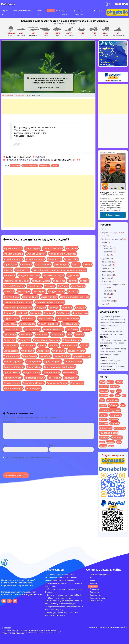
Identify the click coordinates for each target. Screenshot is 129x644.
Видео (39, 11)
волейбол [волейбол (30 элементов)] (104, 423)
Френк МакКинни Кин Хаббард (59, 367)
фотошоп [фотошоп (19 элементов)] (103, 446)
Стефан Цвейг (11, 351)
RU (118, 4)
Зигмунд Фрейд (11, 297)
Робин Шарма (28, 345)
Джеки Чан (9, 291)
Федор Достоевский (14, 367)
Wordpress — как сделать (112, 239)
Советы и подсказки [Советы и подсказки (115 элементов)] (110, 410)
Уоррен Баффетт (53, 361)
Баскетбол (108, 248)
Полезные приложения (99, 598)
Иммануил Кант (49, 297)
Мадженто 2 (106, 265)
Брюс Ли (76, 264)
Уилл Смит (45, 356)
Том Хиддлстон (11, 356)
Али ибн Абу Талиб (53, 248)
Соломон (53, 345)
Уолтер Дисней (33, 361)
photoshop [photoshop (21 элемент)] (104, 395)
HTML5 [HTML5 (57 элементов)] (119, 382)
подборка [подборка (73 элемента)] (104, 438)
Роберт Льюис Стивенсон (47, 340)
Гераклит (73, 281)
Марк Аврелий (45, 318)
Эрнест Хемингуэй (13, 388)
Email (52, 445)
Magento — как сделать (111, 232)
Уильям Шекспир (82, 356)
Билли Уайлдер (43, 264)
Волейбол (108, 252)
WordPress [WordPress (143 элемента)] (113, 400)
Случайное (106, 278)
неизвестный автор (53, 329)
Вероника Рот (22, 270)
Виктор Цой (9, 275)
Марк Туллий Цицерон (67, 318)
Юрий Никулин (33, 388)
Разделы (4, 11)
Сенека (42, 345)
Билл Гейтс (26, 264)
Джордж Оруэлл (56, 291)
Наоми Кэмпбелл (12, 329)
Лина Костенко (80, 313)
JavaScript (108, 291)
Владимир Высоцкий (29, 275)
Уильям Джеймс (62, 356)
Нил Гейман (72, 329)
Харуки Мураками (13, 378)
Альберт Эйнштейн (13, 254)
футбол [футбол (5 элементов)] (111, 446)
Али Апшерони (32, 248)
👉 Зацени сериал (113, 215)
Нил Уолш (86, 329)
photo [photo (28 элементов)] (119, 391)
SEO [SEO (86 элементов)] (118, 395)
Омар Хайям (10, 334)
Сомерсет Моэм (69, 345)
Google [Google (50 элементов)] (110, 382)
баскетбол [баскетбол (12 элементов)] (103, 419)
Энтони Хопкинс (12, 383)
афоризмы (15, 166)
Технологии (106, 281)
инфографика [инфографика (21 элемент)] (120, 428)
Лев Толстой (63, 313)
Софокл (84, 345)
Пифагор (79, 334)
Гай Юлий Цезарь (41, 281)
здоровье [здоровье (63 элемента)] (115, 423)
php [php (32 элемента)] (111, 395)
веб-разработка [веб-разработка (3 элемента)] (114, 419)
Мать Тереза (10, 324)
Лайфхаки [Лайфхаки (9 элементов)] (103, 406)
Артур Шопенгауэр (13, 259)
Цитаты (55, 166)
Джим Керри (24, 291)
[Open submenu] (2, 14)
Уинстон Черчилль (13, 361)
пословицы (45, 166)
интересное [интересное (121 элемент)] (106, 428)
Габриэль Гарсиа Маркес (16, 281)
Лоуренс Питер (11, 318)
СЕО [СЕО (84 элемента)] (123, 405)
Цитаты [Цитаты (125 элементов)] (103, 415)
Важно (104, 242)
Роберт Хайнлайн (72, 340)
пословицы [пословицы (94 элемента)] (117, 438)
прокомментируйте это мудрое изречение (28, 160)
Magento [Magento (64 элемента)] (115, 386)
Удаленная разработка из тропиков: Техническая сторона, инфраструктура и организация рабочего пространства (61, 577)
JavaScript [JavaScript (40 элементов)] (104, 387)
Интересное (106, 262)
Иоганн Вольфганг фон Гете (75, 297)
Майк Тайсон (29, 318)
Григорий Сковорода (14, 286)
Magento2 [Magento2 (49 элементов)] (104, 391)
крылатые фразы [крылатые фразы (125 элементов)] (109, 433)
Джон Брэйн (39, 291)
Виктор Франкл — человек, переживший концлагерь (59, 270)
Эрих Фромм (77, 383)
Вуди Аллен (73, 275)
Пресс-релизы (107, 275)
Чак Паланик (54, 378)
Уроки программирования (22, 11)
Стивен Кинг (28, 351)
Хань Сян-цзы (70, 372)
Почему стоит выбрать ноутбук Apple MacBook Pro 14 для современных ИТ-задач (113, 352)
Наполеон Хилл (32, 329)
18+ (103, 229)
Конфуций (41, 308)
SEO (57, 11)
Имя (5, 445)
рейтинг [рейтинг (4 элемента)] (102, 442)
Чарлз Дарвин (71, 378)
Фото (104, 304)
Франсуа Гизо (34, 367)
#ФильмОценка (98, 11)
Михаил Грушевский (49, 324)
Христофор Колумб (35, 378)
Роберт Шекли (11, 345)
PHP (106, 297)
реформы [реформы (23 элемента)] (110, 442)
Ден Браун (63, 286)
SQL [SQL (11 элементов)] (124, 396)
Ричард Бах (10, 340)
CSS (106, 287)
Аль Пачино (72, 248)
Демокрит (50, 286)
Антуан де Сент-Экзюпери (63, 254)
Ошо (69, 334)
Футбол (107, 255)
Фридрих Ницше (12, 372)
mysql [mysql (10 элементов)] (113, 391)
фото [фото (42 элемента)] (119, 442)
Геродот (84, 281)
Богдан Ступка (61, 264)
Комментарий (9, 421)
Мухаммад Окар (70, 324)
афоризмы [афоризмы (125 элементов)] (115, 415)
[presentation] (19, 467)
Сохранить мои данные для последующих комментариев (28, 457)
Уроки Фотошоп (108, 301)
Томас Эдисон (29, 356)
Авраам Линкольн (13, 248)
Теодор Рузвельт (76, 351)
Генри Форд (59, 281)
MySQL (107, 294)
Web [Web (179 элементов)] (102, 400)
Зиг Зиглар (73, 291)
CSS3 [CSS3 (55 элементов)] (102, 382)
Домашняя (8, 95)
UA (125, 4)
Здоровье (105, 259)
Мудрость (50, 11)
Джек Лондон (78, 286)
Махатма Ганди (27, 324)
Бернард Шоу (54, 259)
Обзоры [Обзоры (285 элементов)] (113, 405)
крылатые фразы (30, 166)
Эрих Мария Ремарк (33, 383)
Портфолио (106, 271)
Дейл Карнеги (35, 286)
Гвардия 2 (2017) (109, 192)
